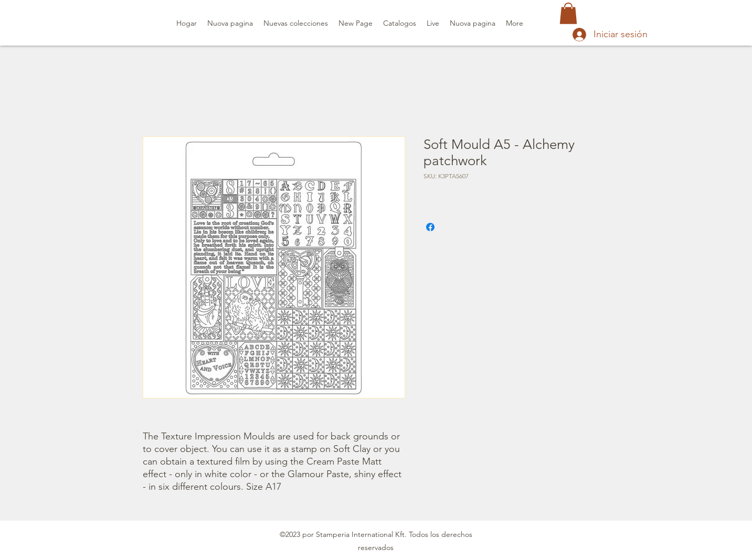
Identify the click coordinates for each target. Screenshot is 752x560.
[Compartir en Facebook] (430, 227)
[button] (568, 13)
